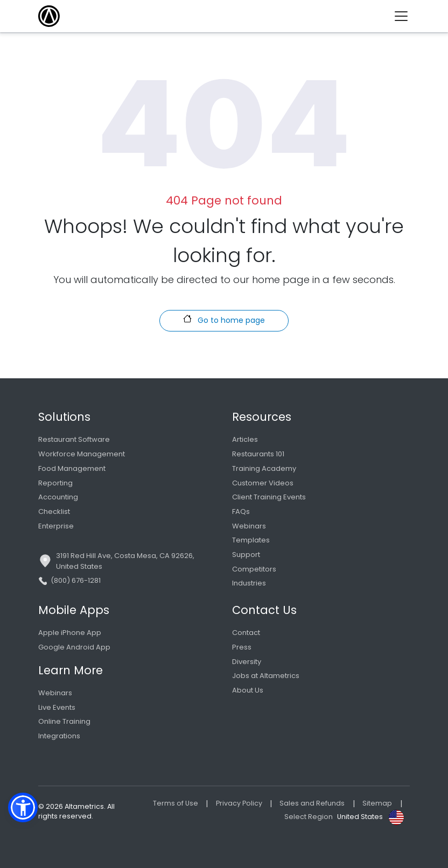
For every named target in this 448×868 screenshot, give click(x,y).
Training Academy (264, 468)
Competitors (254, 569)
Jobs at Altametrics (266, 676)
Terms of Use (176, 803)
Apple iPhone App (70, 633)
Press (242, 647)
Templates (251, 540)
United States (360, 817)
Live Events (57, 707)
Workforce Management (82, 454)
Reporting (55, 483)
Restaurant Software (74, 439)
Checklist (54, 511)
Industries (249, 583)
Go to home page (224, 320)
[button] (23, 807)
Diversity (247, 662)
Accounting (58, 497)
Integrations (59, 736)
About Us (248, 690)
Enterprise (56, 526)
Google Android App (74, 647)
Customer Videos (263, 483)
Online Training (64, 721)
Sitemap (377, 803)
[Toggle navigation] (405, 16)
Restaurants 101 (258, 454)
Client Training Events (269, 497)
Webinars (249, 526)
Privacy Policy (239, 803)
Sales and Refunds (312, 803)
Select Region (309, 817)
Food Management (72, 468)
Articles (245, 439)
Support (246, 555)
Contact (246, 633)
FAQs (241, 511)
